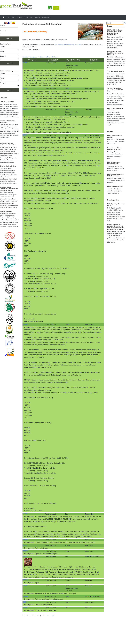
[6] (53, 615)
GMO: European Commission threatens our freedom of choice (9, 189)
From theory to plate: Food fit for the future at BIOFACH (115, 53)
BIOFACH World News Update (115, 137)
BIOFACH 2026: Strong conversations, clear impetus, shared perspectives (115, 32)
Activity (2, 51)
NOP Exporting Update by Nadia (116, 205)
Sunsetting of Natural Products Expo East (114, 149)
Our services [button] (45, 17)
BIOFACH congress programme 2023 (114, 163)
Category (3, 56)
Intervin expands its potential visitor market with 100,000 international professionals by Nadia (116, 227)
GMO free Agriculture (7, 102)
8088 (25, 556)
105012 (26, 109)
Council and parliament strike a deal (115, 109)
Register (38, 17)
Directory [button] (20, 17)
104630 (26, 135)
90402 (25, 608)
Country (2, 46)
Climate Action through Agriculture (8, 122)
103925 (26, 514)
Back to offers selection (49, 57)
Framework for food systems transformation (8, 144)
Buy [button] (8, 17)
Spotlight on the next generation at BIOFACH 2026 (115, 90)
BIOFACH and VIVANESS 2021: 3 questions (116, 175)
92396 (25, 586)
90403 (25, 602)
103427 (26, 545)
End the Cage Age (6, 211)
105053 (26, 63)
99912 (25, 580)
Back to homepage (30, 57)
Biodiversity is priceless (8, 166)
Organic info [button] (29, 17)
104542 (26, 324)
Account (2, 26)
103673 (26, 540)
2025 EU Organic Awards (116, 71)
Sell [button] (13, 17)
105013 (26, 88)
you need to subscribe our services (68, 44)
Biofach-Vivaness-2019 (115, 186)
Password (3, 31)
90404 (25, 596)
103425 (26, 551)
